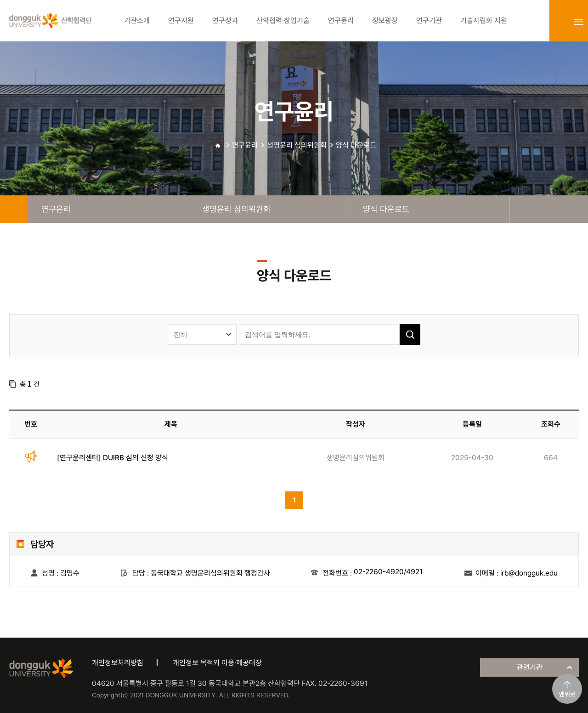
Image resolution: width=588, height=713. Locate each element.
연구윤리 (245, 145)
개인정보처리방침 (118, 663)
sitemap (579, 22)
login (559, 22)
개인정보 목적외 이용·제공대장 (217, 663)
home (14, 209)
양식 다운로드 (356, 145)
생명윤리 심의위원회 (297, 145)
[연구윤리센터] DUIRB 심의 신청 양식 (113, 458)
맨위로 (567, 694)
